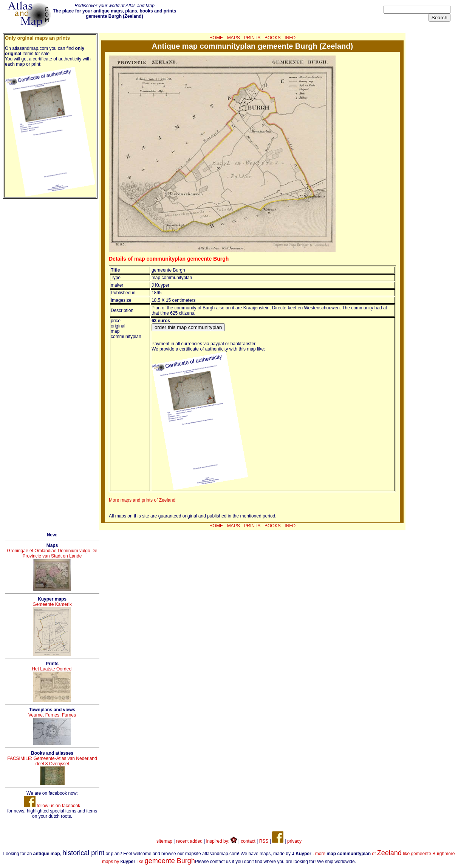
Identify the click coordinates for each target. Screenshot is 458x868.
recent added (189, 841)
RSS (264, 841)
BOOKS (273, 38)
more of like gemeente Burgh (380, 854)
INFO (290, 38)
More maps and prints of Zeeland (142, 500)
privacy (294, 841)
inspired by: (222, 841)
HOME (216, 38)
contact (248, 841)
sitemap (164, 841)
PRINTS (252, 38)
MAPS (234, 38)
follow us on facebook (52, 806)
